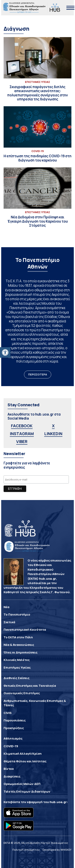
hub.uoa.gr (58, 802)
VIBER (22, 441)
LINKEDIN (53, 434)
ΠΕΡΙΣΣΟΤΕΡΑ (38, 374)
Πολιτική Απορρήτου (26, 850)
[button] (5, 352)
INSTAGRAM (22, 434)
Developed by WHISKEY (57, 850)
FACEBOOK (22, 426)
